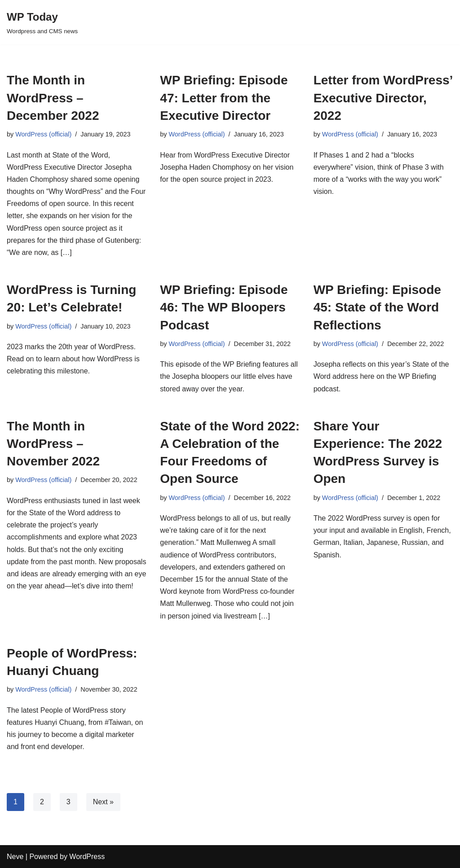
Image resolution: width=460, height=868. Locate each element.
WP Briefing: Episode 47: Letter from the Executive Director (224, 98)
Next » (103, 802)
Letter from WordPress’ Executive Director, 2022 (383, 98)
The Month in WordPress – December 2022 (53, 98)
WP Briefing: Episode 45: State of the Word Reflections (377, 307)
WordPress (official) (43, 134)
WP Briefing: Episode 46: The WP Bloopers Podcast (224, 307)
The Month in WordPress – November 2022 (53, 444)
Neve (15, 857)
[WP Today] (42, 22)
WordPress (87, 857)
